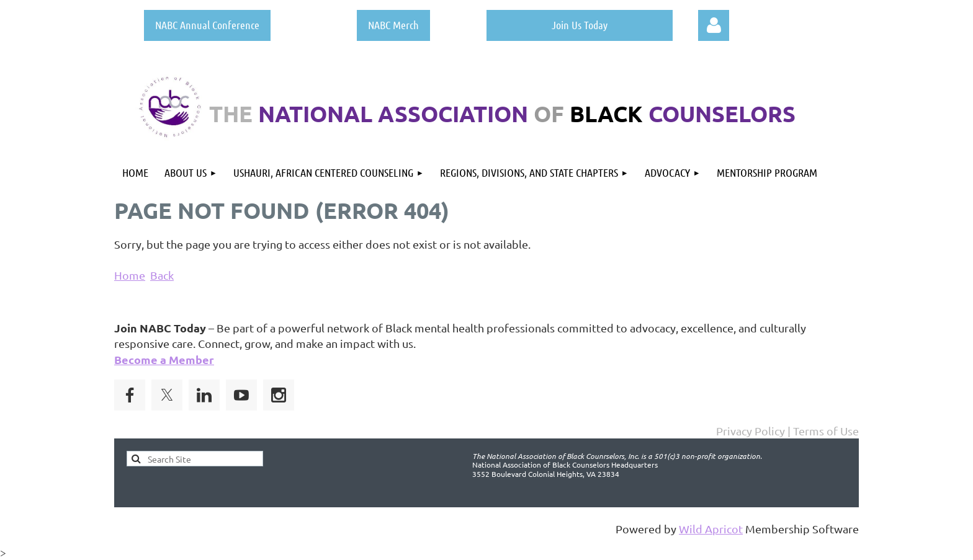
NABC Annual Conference (207, 25)
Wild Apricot (711, 529)
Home (130, 275)
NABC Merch (393, 25)
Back (162, 275)
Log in (714, 25)
